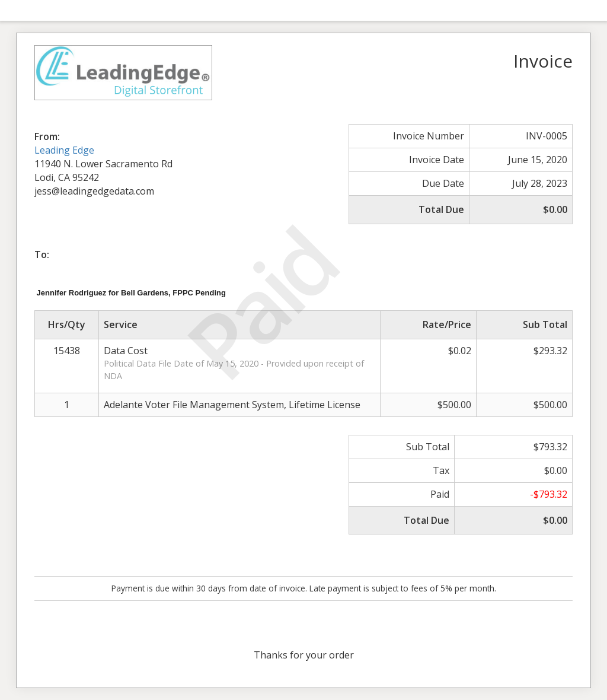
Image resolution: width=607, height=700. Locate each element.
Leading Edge (64, 150)
